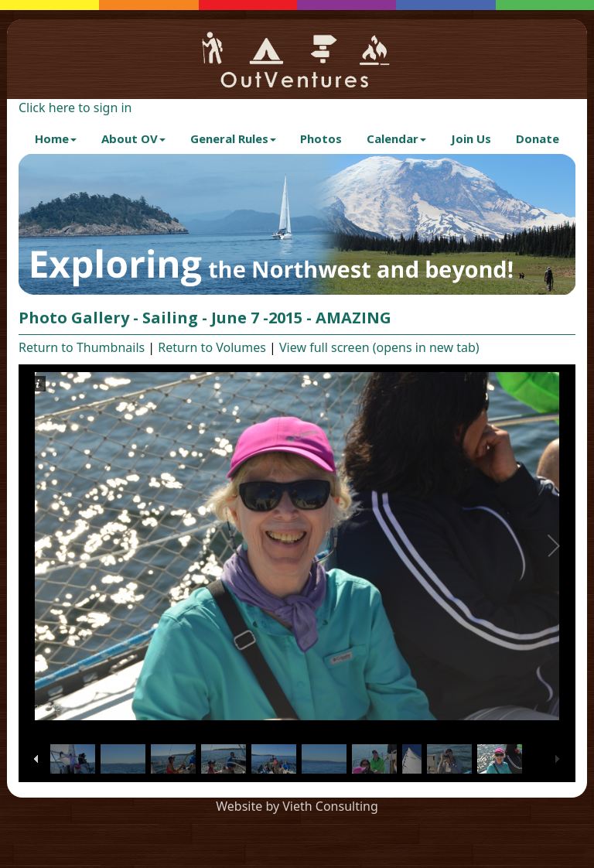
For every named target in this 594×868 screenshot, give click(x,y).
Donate (538, 138)
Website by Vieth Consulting (297, 806)
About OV (133, 138)
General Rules (233, 138)
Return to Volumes (212, 347)
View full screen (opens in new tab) (379, 347)
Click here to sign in (75, 108)
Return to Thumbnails (82, 347)
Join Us (471, 138)
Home (56, 138)
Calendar (396, 138)
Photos (321, 138)
